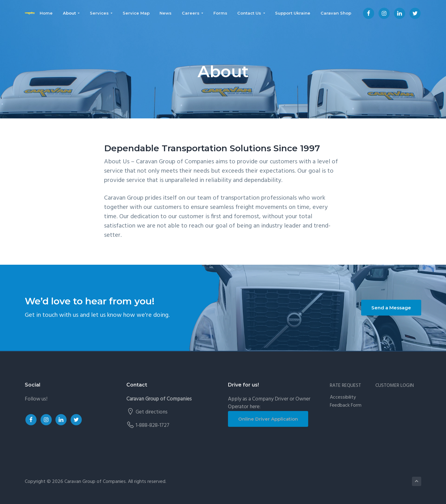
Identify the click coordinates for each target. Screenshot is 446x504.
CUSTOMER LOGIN (395, 386)
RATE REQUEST (345, 386)
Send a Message (391, 308)
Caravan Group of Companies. (96, 482)
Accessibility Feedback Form (346, 402)
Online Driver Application (268, 419)
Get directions (152, 412)
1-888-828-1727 (153, 425)
